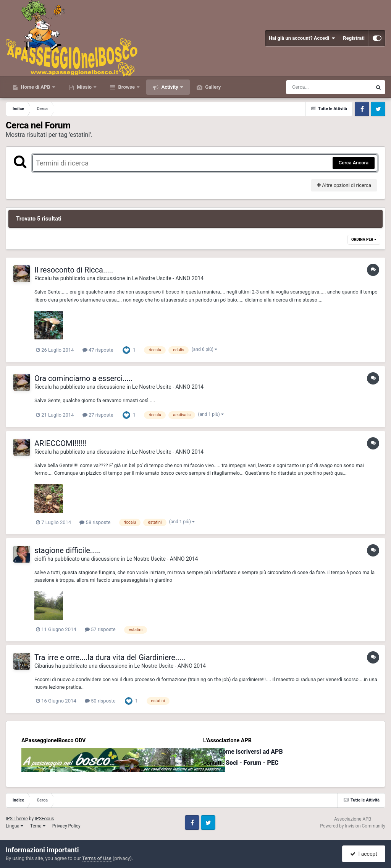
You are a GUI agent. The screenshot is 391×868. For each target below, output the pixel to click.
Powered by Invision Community (353, 826)
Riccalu (43, 278)
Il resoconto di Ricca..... (74, 270)
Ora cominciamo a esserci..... (83, 378)
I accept (364, 854)
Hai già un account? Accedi (302, 38)
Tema (38, 826)
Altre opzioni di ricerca (344, 185)
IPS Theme (17, 819)
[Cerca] (312, 87)
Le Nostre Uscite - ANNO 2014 (168, 278)
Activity (170, 87)
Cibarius (44, 666)
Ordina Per (364, 239)
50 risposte (100, 701)
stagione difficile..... (67, 550)
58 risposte (95, 522)
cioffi (40, 559)
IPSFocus (44, 819)
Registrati (354, 38)
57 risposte (100, 629)
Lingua (15, 826)
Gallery (212, 87)
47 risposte (98, 350)
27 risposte (98, 415)
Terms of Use (97, 858)
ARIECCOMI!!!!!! (60, 443)
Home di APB (36, 87)
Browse (126, 87)
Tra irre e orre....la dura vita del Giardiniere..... (110, 657)
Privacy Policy (66, 826)
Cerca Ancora (354, 163)
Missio (84, 87)
